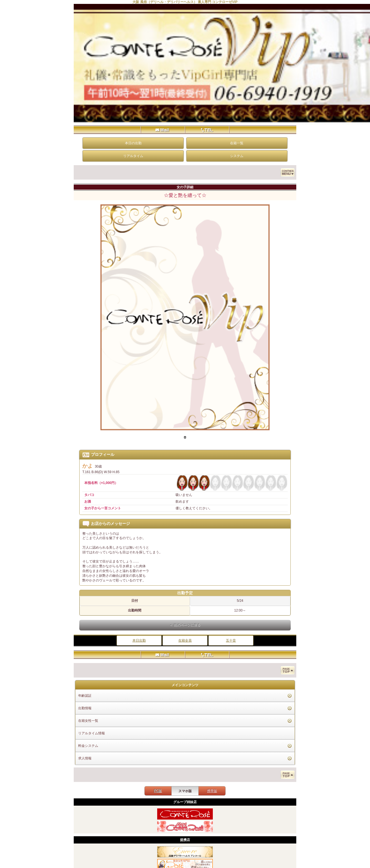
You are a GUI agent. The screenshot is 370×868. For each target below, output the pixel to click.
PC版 (158, 791)
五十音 (231, 640)
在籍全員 (185, 640)
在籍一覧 (237, 143)
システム (237, 156)
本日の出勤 (133, 143)
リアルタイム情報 (92, 733)
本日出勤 (139, 640)
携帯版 (212, 791)
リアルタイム (133, 156)
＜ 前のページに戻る (185, 625)
